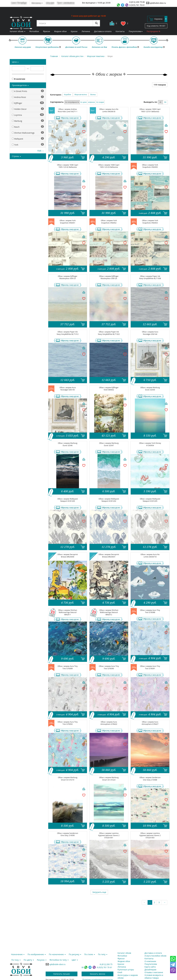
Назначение (18, 954)
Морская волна (81, 95)
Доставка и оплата (103, 31)
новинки (91, 102)
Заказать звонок (97, 974)
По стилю (90, 954)
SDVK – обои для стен (21, 23)
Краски (74, 31)
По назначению (57, 954)
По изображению (37, 954)
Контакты (120, 31)
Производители (20, 85)
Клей (120, 972)
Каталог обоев (18, 31)
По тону (16, 960)
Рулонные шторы (126, 970)
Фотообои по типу (59, 960)
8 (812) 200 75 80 (137, 2)
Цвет (75, 960)
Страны (16, 156)
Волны (93, 95)
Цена (15, 62)
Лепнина (86, 31)
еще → (41, 150)
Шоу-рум (50, 3)
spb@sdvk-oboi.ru (156, 3)
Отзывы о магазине (154, 972)
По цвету (29, 960)
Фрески (46, 31)
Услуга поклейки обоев (155, 956)
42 (161, 102)
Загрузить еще (99, 892)
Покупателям (136, 31)
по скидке (100, 102)
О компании (150, 961)
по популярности (72, 102)
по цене (83, 102)
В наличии (19, 79)
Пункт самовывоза (66, 3)
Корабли (67, 95)
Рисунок (42, 960)
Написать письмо (62, 974)
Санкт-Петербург (19, 3)
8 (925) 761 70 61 (137, 5)
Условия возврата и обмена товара (154, 976)
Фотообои (34, 31)
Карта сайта (150, 967)
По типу (103, 954)
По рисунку (75, 954)
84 (165, 102)
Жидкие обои (60, 31)
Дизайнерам (150, 970)
